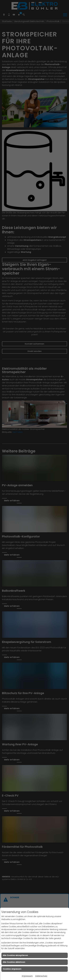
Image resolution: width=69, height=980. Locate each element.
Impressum (27, 976)
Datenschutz (41, 976)
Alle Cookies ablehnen (14, 962)
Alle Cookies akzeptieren (15, 955)
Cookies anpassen (12, 969)
